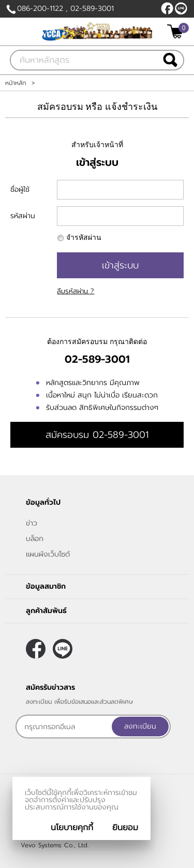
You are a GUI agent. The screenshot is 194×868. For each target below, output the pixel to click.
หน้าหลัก (16, 83)
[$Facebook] (167, 8)
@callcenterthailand (181, 8)
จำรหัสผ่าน (84, 238)
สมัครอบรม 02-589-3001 (97, 435)
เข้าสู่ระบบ (120, 265)
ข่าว (32, 523)
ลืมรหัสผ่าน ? (76, 291)
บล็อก (35, 539)
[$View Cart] (177, 31)
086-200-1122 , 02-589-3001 (65, 9)
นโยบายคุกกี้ (72, 828)
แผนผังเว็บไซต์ (48, 554)
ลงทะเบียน (140, 726)
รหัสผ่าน (23, 216)
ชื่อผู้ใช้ (20, 189)
